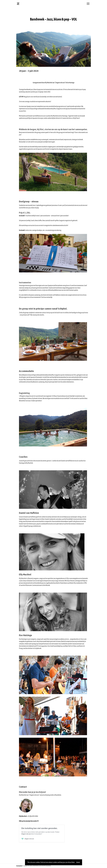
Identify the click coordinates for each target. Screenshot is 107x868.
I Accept (78, 862)
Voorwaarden (19, 866)
